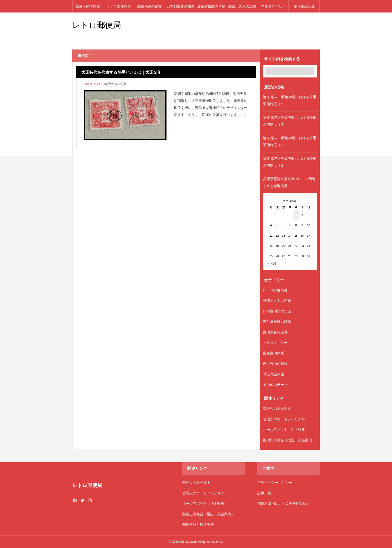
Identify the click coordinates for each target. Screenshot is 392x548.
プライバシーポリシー (275, 483)
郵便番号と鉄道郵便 (198, 525)
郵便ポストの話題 (242, 6)
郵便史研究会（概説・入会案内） (289, 440)
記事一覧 (264, 493)
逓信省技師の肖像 (211, 6)
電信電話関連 (304, 6)
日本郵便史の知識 (180, 6)
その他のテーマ (275, 385)
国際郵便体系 (273, 353)
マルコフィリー (273, 6)
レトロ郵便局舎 (118, 6)
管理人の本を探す (277, 409)
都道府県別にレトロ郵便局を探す (283, 504)
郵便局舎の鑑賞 (149, 6)
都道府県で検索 (88, 6)
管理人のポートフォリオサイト (287, 419)
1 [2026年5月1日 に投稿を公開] (296, 215)
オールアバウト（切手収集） (286, 430)
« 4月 (272, 263)
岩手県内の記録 (275, 364)
